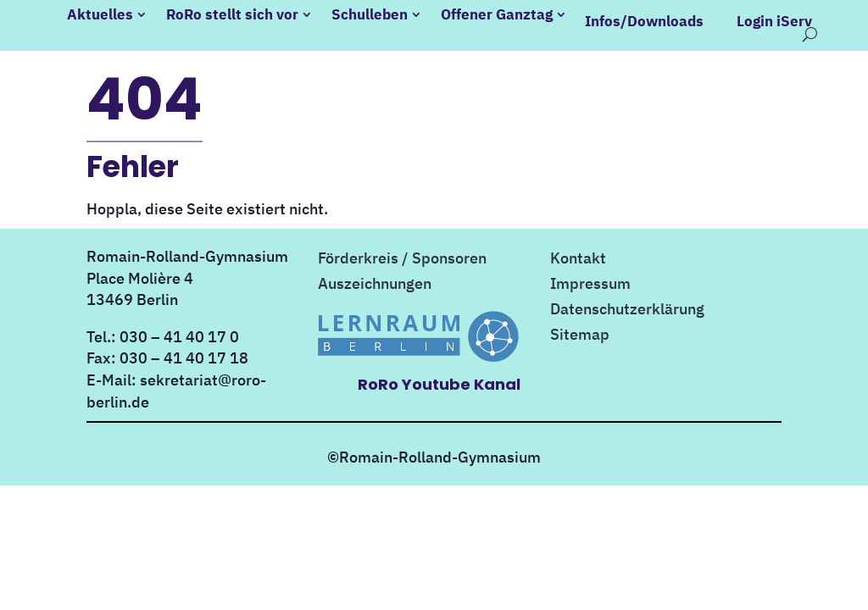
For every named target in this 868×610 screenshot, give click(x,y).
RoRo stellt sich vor (234, 14)
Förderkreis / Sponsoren (402, 253)
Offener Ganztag (498, 14)
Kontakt (578, 253)
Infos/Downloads (643, 21)
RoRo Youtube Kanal (439, 377)
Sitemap (580, 330)
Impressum (590, 279)
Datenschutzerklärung (627, 304)
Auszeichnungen (375, 279)
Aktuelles (102, 14)
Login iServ (773, 21)
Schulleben (371, 14)
